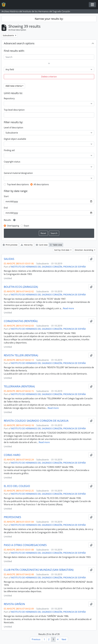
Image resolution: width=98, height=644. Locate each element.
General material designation (18, 173)
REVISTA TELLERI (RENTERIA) (21, 355)
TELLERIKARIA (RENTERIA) (19, 386)
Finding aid (9, 150)
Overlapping (13, 226)
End (6, 208)
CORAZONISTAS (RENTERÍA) (21, 321)
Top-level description (14, 110)
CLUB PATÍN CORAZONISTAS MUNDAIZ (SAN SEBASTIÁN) (39, 570)
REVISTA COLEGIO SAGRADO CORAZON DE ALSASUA (36, 421)
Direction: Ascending (84, 250)
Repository (9, 98)
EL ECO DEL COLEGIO (17, 486)
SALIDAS (9, 259)
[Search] (49, 57)
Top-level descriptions (18, 184)
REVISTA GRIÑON (14, 604)
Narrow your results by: (49, 19)
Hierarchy (27, 245)
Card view (42, 245)
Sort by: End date (62, 250)
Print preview (10, 245)
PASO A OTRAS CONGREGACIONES (25, 545)
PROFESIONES (12, 517)
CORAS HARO (12, 455)
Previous (36, 639)
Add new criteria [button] (14, 86)
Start (6, 196)
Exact (26, 226)
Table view (56, 245)
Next (64, 639)
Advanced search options (19, 43)
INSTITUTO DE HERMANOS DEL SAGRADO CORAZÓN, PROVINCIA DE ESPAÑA (48, 267)
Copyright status (12, 162)
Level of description (14, 128)
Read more (68, 308)
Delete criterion (49, 77)
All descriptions (41, 184)
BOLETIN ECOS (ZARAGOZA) (21, 287)
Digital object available (15, 139)
